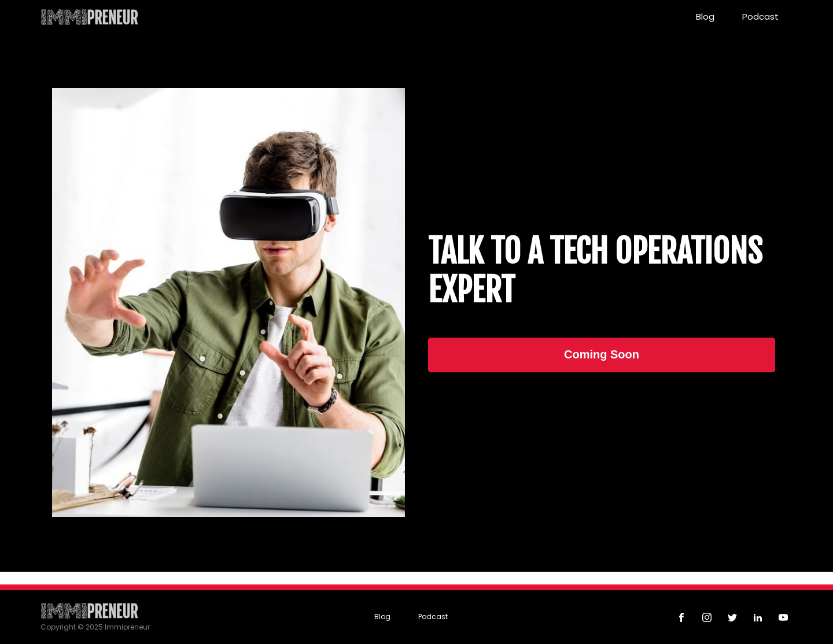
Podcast (760, 16)
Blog (705, 16)
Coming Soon (602, 354)
